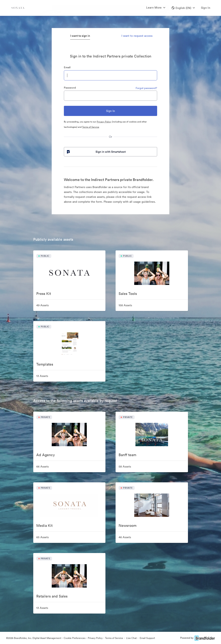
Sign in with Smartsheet (96, 152)
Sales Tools (128, 294)
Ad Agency (46, 455)
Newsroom (128, 525)
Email (67, 67)
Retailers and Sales (52, 596)
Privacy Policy (104, 122)
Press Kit (44, 294)
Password (70, 88)
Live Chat (131, 638)
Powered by (198, 638)
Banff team (127, 455)
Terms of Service (91, 127)
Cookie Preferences (75, 638)
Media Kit (44, 525)
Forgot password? (146, 88)
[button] (183, 8)
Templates (45, 364)
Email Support (147, 638)
